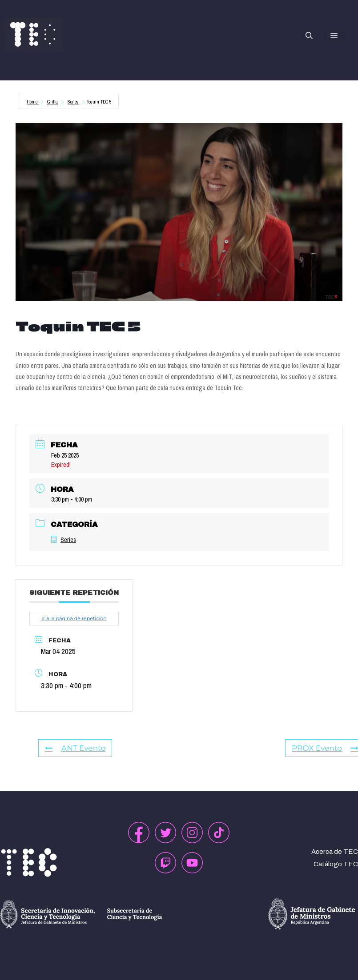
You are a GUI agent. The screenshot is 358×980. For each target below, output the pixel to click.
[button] (309, 35)
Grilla (52, 102)
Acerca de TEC (335, 852)
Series (73, 102)
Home (33, 102)
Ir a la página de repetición (74, 618)
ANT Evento (75, 748)
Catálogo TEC (336, 864)
